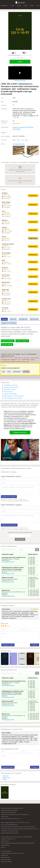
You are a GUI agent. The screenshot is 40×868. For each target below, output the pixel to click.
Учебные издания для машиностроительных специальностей (18, 843)
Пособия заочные (6, 851)
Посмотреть (33, 196)
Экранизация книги (20, 74)
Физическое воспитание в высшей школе (12, 808)
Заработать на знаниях (9, 323)
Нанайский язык (5, 845)
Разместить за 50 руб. (9, 497)
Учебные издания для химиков (9, 810)
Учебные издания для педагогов (10, 833)
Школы (3, 847)
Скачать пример (7, 345)
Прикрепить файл (8, 645)
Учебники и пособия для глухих (9, 831)
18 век (19, 5)
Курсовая (22, 127)
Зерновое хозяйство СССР (8, 839)
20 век (32, 5)
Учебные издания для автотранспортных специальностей (16, 837)
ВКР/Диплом (29, 127)
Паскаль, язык (5, 817)
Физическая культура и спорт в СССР (11, 819)
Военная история (6, 859)
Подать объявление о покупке (11, 476)
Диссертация (17, 129)
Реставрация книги (18, 144)
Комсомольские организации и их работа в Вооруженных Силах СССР (20, 829)
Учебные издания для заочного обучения (12, 853)
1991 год (5, 776)
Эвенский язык (5, 841)
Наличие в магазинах (10, 394)
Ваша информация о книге (10, 749)
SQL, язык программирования (9, 825)
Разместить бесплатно (9, 525)
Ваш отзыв (5, 623)
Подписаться (20, 539)
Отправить (35, 645)
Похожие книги (8, 392)
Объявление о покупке (11, 385)
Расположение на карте (8, 562)
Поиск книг (4, 5)
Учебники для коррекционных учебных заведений (15, 814)
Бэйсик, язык (4, 855)
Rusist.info (21, 3)
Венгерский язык (5, 857)
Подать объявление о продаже (11, 505)
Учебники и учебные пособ (8, 812)
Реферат (15, 127)
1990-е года (6, 777)
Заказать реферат (8, 341)
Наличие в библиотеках (11, 387)
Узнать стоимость (22, 341)
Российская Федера (6, 862)
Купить (20, 62)
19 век (25, 5)
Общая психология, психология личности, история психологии (18, 827)
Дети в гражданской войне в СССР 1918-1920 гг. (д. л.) (15, 823)
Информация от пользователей (13, 396)
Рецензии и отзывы (10, 389)
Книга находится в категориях (13, 398)
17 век (12, 5)
